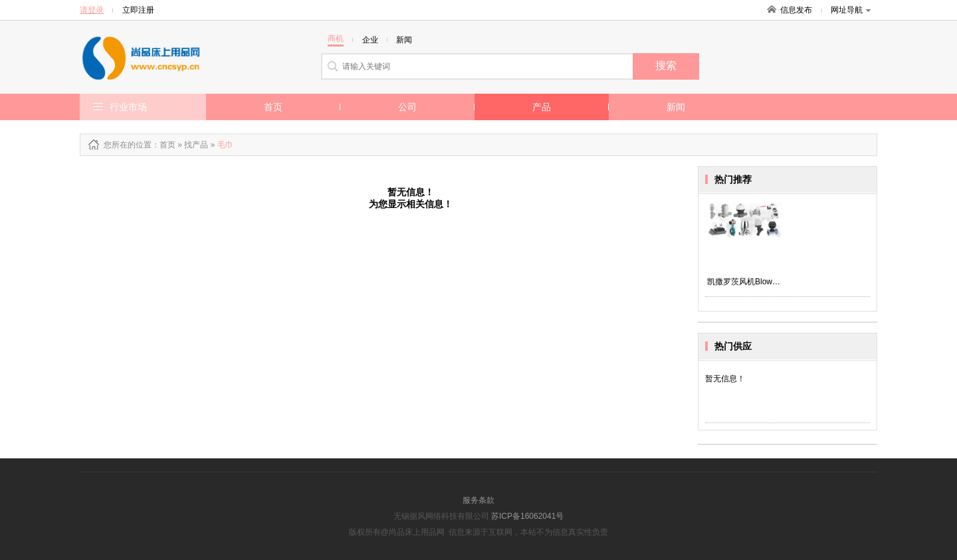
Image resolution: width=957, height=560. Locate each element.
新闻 (676, 107)
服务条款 (478, 500)
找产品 (196, 145)
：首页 (163, 145)
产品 (542, 107)
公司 (407, 107)
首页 (273, 107)
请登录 (92, 10)
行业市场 (128, 107)
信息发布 (796, 10)
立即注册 (138, 10)
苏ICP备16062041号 (527, 516)
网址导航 (851, 10)
